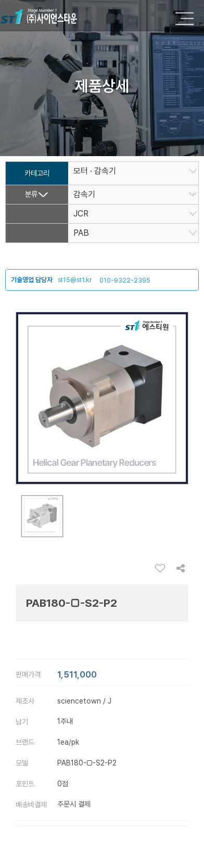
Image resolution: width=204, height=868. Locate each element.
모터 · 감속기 (95, 171)
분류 (31, 194)
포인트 (25, 784)
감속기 (84, 195)
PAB (85, 233)
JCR (81, 214)
